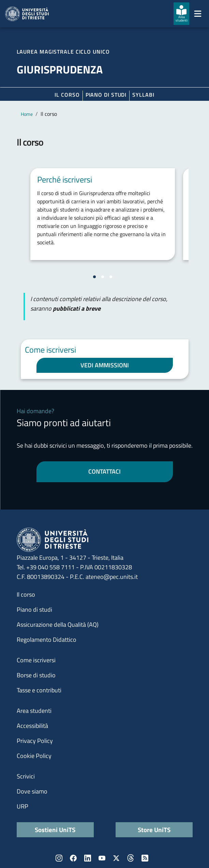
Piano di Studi (106, 95)
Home (27, 114)
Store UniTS (154, 830)
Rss (145, 858)
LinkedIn (88, 858)
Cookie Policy (34, 756)
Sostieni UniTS (55, 830)
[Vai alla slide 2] (103, 277)
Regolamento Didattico (47, 640)
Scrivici (26, 776)
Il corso (67, 95)
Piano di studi (34, 609)
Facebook (73, 858)
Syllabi (143, 95)
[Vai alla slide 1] (94, 277)
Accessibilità (32, 726)
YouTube (102, 858)
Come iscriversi (36, 660)
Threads (131, 858)
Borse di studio (36, 675)
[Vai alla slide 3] (111, 277)
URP (23, 806)
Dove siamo (32, 791)
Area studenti (34, 711)
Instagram (59, 858)
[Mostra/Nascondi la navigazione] (198, 14)
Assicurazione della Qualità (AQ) (58, 625)
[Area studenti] (181, 14)
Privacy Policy (35, 741)
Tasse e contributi (39, 690)
